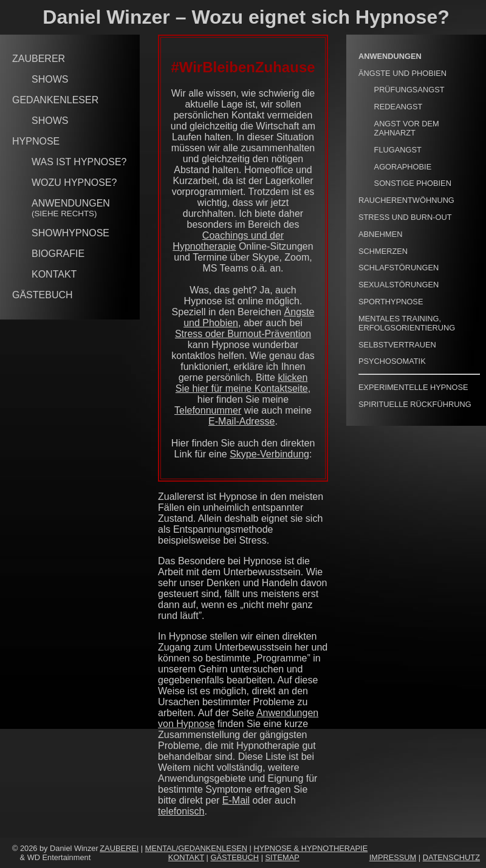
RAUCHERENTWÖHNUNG (406, 200)
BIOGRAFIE (58, 254)
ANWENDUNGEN (71, 208)
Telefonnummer (208, 410)
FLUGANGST (398, 150)
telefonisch (181, 811)
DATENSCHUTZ (451, 857)
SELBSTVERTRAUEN (397, 345)
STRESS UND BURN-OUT (405, 217)
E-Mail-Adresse (241, 421)
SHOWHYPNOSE (70, 233)
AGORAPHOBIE (403, 167)
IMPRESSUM (393, 857)
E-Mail (236, 800)
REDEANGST (399, 107)
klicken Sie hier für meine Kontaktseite (242, 383)
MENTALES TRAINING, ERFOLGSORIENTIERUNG (407, 323)
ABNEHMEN (381, 234)
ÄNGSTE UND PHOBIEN (402, 73)
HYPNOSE (36, 141)
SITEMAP (282, 857)
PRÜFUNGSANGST (409, 90)
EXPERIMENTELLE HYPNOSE (413, 387)
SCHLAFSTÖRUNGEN (399, 268)
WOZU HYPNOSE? (74, 183)
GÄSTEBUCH (43, 295)
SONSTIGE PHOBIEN (413, 183)
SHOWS (50, 79)
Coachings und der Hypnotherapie (228, 241)
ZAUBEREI (119, 848)
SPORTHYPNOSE (391, 302)
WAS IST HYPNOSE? (79, 162)
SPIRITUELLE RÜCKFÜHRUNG (415, 404)
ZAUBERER (39, 59)
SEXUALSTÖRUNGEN (399, 285)
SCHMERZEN (383, 251)
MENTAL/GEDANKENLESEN (196, 848)
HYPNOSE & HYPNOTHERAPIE (310, 848)
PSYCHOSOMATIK (392, 361)
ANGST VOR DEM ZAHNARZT (407, 128)
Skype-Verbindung (269, 454)
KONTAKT (54, 274)
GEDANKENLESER (55, 100)
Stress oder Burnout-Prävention (243, 334)
